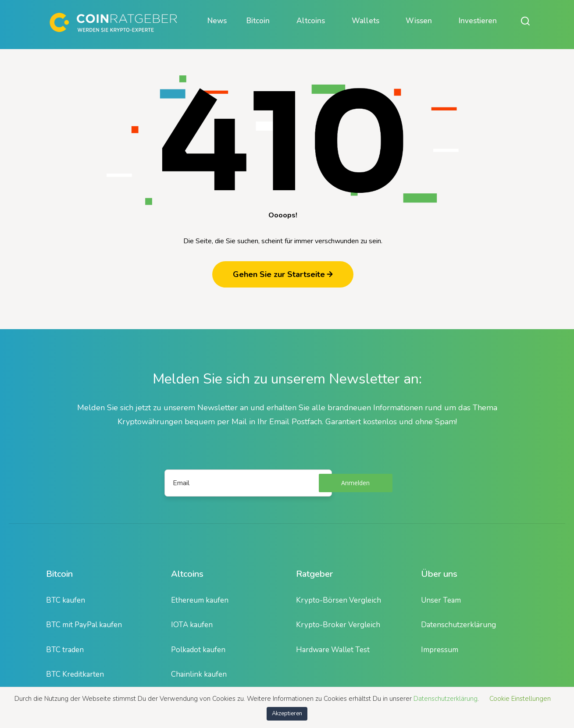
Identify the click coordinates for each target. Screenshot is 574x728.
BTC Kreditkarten (75, 674)
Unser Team (441, 600)
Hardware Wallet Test (333, 650)
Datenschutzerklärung (458, 625)
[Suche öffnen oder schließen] (525, 21)
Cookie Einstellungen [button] (520, 699)
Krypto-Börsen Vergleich (339, 600)
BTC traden (65, 650)
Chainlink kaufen (199, 674)
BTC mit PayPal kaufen (84, 625)
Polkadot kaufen (198, 650)
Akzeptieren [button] (287, 714)
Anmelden (355, 483)
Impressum (440, 650)
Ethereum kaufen (200, 600)
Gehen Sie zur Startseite (283, 274)
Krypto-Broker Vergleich (338, 625)
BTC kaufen (66, 600)
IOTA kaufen (192, 625)
